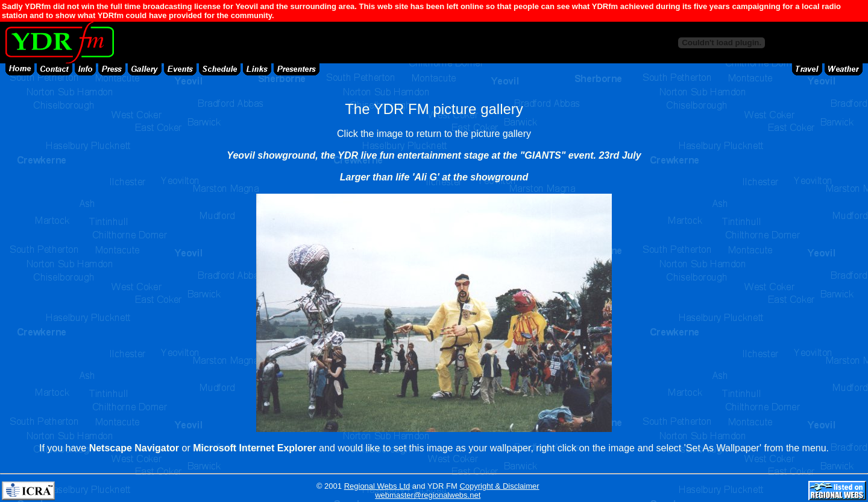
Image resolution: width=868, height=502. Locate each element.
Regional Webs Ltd (377, 486)
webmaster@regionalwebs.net (428, 495)
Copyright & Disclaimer (499, 486)
